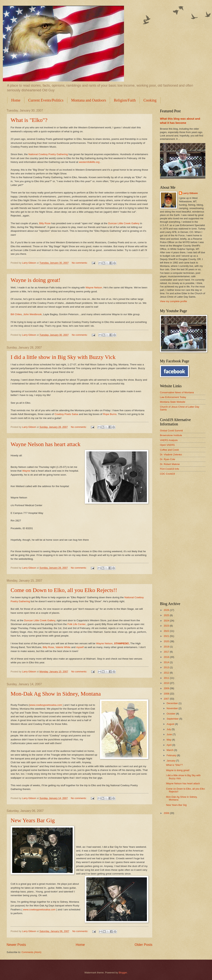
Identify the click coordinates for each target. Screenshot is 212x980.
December (173, 703)
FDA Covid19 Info (170, 469)
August (171, 724)
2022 (167, 631)
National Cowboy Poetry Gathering (48, 154)
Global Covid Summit (171, 431)
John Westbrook (32, 314)
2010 (167, 683)
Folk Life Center (77, 624)
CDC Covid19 (167, 474)
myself (80, 647)
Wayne (26, 471)
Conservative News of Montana (177, 392)
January (171, 761)
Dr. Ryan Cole (168, 459)
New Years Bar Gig (33, 820)
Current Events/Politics (46, 100)
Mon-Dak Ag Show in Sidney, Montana (56, 694)
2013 (167, 667)
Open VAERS (167, 445)
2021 (167, 636)
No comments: (80, 263)
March (170, 750)
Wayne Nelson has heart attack (46, 444)
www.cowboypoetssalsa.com (46, 705)
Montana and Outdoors (89, 100)
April (169, 745)
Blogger (123, 973)
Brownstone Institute (171, 435)
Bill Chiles (16, 314)
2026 (167, 610)
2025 (167, 615)
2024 (167, 621)
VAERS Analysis (169, 440)
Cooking (150, 100)
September (173, 719)
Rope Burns (110, 414)
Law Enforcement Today (173, 397)
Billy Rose (45, 223)
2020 (167, 641)
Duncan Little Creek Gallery (124, 223)
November (173, 708)
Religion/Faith (125, 100)
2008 (167, 694)
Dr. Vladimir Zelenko (171, 455)
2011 (167, 678)
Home (16, 100)
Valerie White (63, 647)
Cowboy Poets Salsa (66, 414)
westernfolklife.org (90, 162)
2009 (167, 688)
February (172, 755)
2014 (167, 662)
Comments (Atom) (31, 952)
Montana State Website (173, 402)
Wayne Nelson (94, 288)
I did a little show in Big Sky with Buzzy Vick (63, 357)
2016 (167, 657)
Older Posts (143, 945)
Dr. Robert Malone (170, 464)
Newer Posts (16, 945)
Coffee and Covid (169, 450)
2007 (167, 699)
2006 (167, 813)
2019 (167, 647)
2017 (167, 652)
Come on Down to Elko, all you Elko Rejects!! (64, 590)
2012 (167, 673)
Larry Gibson (190, 193)
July (169, 729)
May (169, 740)
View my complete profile (173, 301)
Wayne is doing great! (35, 280)
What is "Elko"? (29, 120)
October (171, 714)
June (170, 734)
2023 (167, 626)
